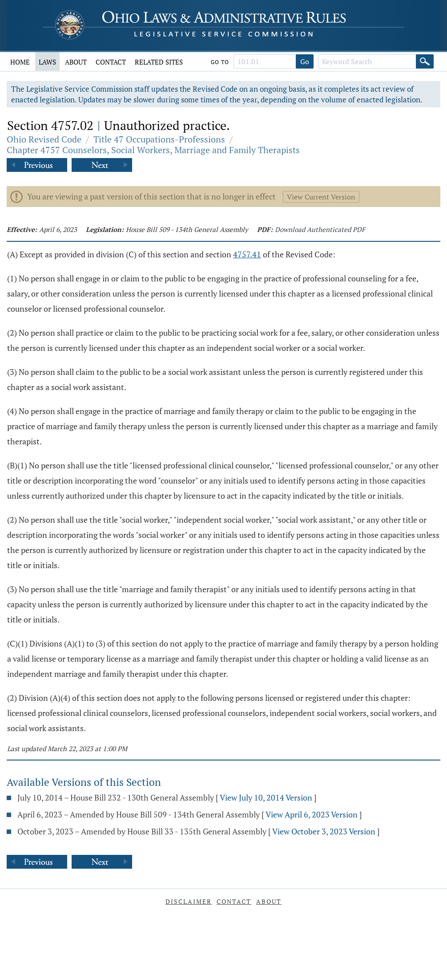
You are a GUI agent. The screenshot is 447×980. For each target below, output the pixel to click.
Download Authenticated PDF (320, 229)
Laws (47, 62)
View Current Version (321, 197)
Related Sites (159, 62)
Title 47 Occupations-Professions (159, 139)
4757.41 (247, 254)
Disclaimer (189, 901)
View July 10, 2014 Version (266, 797)
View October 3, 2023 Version (324, 831)
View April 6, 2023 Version (312, 814)
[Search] (425, 61)
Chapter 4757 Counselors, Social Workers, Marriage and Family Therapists (153, 150)
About (76, 62)
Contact (111, 62)
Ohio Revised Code (44, 139)
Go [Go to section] (305, 61)
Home (20, 62)
